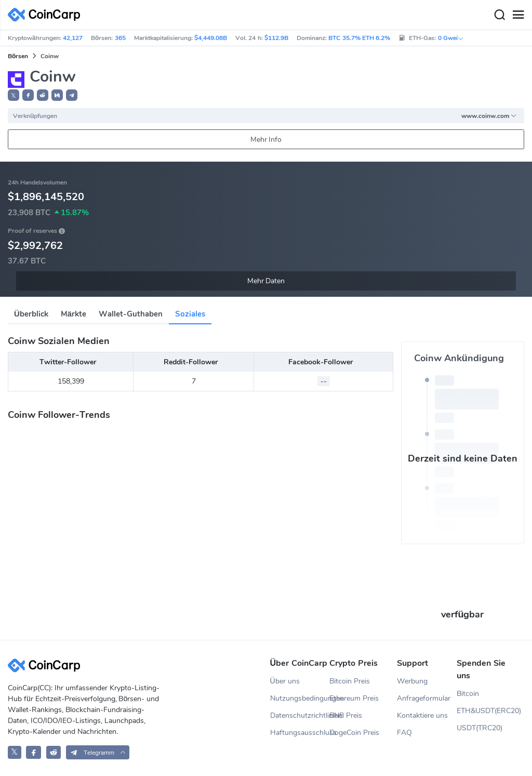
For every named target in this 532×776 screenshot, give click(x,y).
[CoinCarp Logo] (47, 15)
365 (120, 38)
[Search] (499, 15)
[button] (28, 95)
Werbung (412, 681)
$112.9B (276, 38)
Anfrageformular (424, 698)
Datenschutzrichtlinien (300, 715)
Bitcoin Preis (350, 681)
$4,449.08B (211, 38)
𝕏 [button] (14, 96)
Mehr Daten (266, 281)
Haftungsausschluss (300, 733)
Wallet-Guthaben (131, 314)
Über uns (285, 681)
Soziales (190, 314)
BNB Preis (346, 715)
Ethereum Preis (354, 698)
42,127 (73, 38)
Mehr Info (266, 140)
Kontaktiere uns (422, 715)
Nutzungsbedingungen (300, 698)
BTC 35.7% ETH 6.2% (359, 38)
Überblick (31, 314)
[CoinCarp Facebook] (34, 752)
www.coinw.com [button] (489, 116)
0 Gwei (451, 38)
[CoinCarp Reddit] (54, 752)
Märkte (74, 314)
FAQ (404, 733)
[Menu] (518, 15)
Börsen (18, 56)
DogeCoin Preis (354, 733)
